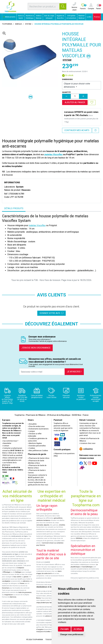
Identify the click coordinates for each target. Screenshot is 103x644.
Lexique (31, 431)
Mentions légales (35, 443)
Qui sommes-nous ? (10, 441)
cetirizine (26, 581)
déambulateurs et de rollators (47, 587)
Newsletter (7, 443)
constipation (6, 581)
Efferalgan (7, 572)
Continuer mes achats (77, 130)
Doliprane (21, 568)
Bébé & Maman (39, 17)
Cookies (31, 448)
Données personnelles (37, 446)
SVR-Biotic (79, 538)
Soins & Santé (21, 17)
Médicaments (9, 17)
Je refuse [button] (78, 629)
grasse (26, 577)
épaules (47, 525)
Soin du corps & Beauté (49, 17)
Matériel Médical (81, 17)
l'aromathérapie (87, 567)
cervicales (40, 525)
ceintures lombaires (43, 520)
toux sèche (17, 577)
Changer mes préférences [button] (72, 634)
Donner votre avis (51, 313)
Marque (19, 24)
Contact (6, 446)
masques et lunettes (43, 632)
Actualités (32, 424)
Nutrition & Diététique (30, 17)
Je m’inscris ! (74, 372)
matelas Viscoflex (53, 154)
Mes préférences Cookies (38, 451)
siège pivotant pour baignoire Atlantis (49, 603)
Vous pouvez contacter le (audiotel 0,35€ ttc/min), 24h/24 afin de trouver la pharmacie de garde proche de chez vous (38, 480)
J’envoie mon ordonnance (36, 348)
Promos (97, 17)
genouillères (58, 518)
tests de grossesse (25, 592)
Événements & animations (38, 429)
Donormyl (5, 588)
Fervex (22, 583)
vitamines (13, 597)
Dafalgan (18, 572)
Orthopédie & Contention (71, 17)
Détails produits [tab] (14, 208)
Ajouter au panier (75, 102)
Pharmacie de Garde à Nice (39, 458)
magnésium (9, 595)
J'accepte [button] (64, 629)
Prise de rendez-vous (36, 426)
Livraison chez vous (87, 443)
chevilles (62, 525)
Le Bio (89, 17)
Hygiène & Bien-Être (60, 17)
